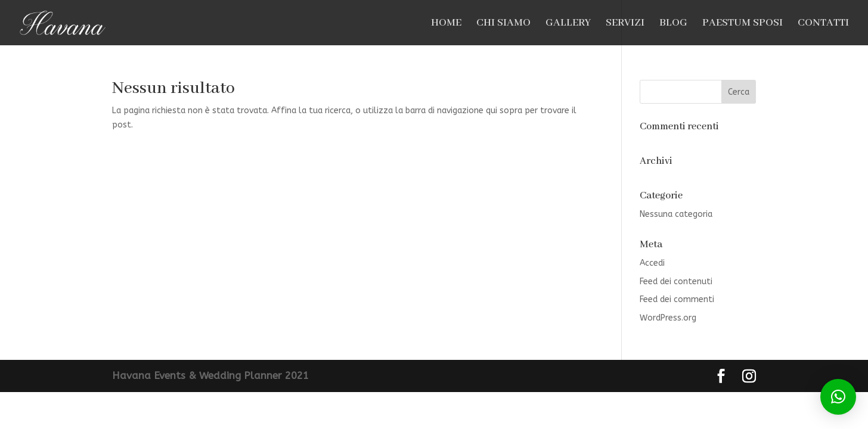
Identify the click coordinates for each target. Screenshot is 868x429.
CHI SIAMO (503, 24)
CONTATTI (823, 24)
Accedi (652, 263)
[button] (838, 397)
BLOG (673, 24)
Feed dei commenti (677, 299)
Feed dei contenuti (676, 282)
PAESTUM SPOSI (743, 24)
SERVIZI (625, 24)
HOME (446, 24)
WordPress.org (668, 318)
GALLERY (568, 24)
